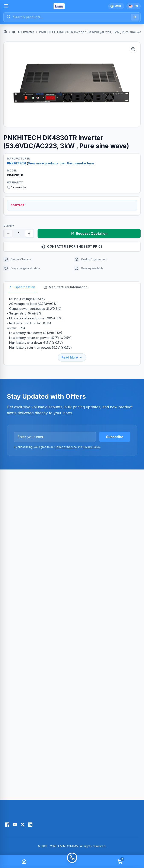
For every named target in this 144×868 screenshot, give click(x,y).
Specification (22, 287)
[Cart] (120, 862)
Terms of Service (66, 447)
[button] (72, 84)
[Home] (5, 32)
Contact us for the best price (89, 247)
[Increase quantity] (29, 233)
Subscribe (115, 437)
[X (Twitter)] (23, 825)
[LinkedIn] (30, 825)
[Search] (135, 17)
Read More (72, 357)
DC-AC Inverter (23, 32)
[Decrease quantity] (8, 233)
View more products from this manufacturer (61, 163)
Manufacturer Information (66, 287)
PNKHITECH (17, 163)
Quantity (9, 226)
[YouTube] (15, 825)
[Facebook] (7, 825)
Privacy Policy (91, 447)
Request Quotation (89, 233)
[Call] (72, 862)
